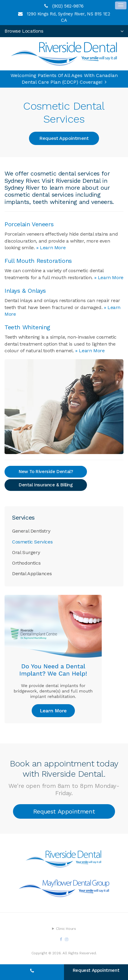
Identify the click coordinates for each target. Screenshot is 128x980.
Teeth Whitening (27, 327)
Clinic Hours (66, 929)
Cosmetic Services (32, 542)
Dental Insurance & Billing (46, 485)
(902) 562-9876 (68, 6)
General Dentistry (31, 531)
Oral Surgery (26, 552)
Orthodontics (26, 563)
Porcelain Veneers (29, 224)
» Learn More (51, 248)
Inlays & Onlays (25, 291)
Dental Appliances (32, 574)
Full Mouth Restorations (38, 261)
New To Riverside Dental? (46, 472)
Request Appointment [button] (64, 138)
